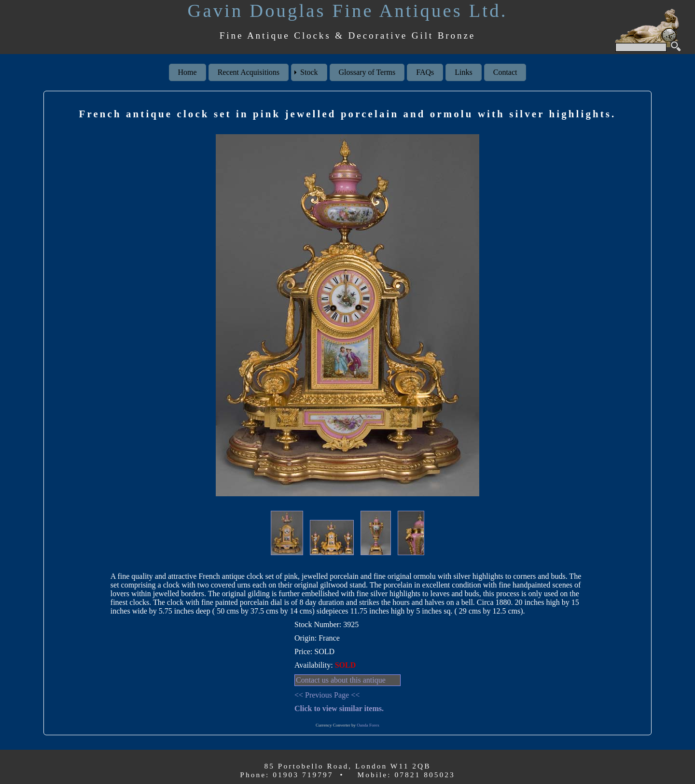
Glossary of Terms (367, 72)
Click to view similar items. (339, 708)
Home (188, 72)
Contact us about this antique (341, 680)
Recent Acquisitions (249, 72)
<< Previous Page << (327, 695)
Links (463, 72)
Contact (505, 72)
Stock (309, 72)
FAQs (425, 72)
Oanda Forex (368, 725)
